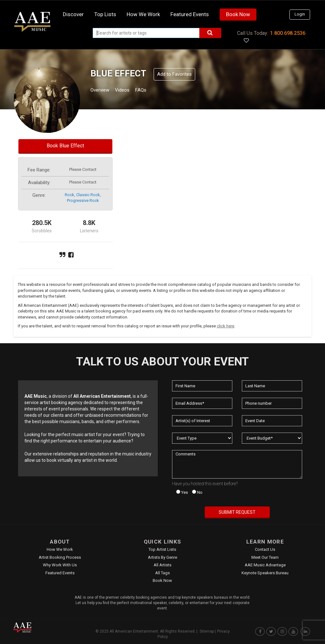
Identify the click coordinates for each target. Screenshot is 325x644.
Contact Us (265, 549)
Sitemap (207, 631)
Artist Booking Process (60, 557)
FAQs (153, 91)
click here (226, 326)
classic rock (88, 195)
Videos (130, 91)
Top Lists (105, 14)
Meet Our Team (265, 557)
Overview (102, 91)
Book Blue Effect (65, 146)
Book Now (238, 14)
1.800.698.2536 (288, 33)
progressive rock (83, 200)
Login (300, 14)
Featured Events (190, 14)
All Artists (162, 565)
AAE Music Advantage (265, 565)
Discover (73, 14)
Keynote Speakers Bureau (265, 573)
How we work (143, 14)
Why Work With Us (60, 565)
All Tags (162, 573)
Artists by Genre (162, 557)
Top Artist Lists (162, 549)
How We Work (60, 549)
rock (70, 195)
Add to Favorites (174, 74)
